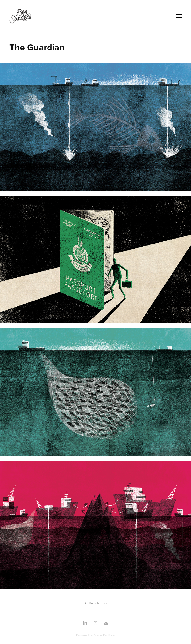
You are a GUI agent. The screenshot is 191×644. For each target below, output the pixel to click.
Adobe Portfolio (104, 635)
